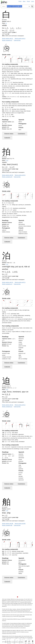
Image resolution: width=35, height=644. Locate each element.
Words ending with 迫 (20, 405)
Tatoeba (18, 615)
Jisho (4, 2)
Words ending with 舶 (20, 524)
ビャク (12, 30)
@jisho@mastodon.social (12, 601)
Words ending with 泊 (20, 282)
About (24, 1)
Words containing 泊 (7, 284)
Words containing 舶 (7, 525)
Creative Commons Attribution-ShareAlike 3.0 (11, 638)
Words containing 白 (7, 40)
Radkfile (24, 609)
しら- (12, 28)
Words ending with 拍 (20, 175)
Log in (33, 1)
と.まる (8, 272)
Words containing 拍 (7, 177)
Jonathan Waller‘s (15, 642)
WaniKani (4, 621)
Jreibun (20, 616)
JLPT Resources (22, 642)
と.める (15, 272)
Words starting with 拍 (8, 175)
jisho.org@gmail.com (28, 601)
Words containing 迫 (7, 407)
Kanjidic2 (14, 609)
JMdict (11, 609)
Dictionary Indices (9, 134)
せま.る (8, 394)
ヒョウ (12, 167)
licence (31, 612)
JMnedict (18, 609)
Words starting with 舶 (8, 524)
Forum (20, 1)
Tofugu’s (19, 619)
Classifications (21, 134)
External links (17, 40)
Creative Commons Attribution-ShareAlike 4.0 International (14, 628)
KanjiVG (22, 630)
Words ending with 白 (20, 39)
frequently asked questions (26, 602)
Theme (28, 1)
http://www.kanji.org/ (6, 626)
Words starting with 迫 (8, 405)
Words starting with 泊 (8, 282)
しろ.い (19, 28)
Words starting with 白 (8, 39)
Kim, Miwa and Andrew (19, 599)
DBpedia (16, 636)
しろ (7, 28)
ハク (6, 30)
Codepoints (7, 138)
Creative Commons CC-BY (7, 616)
